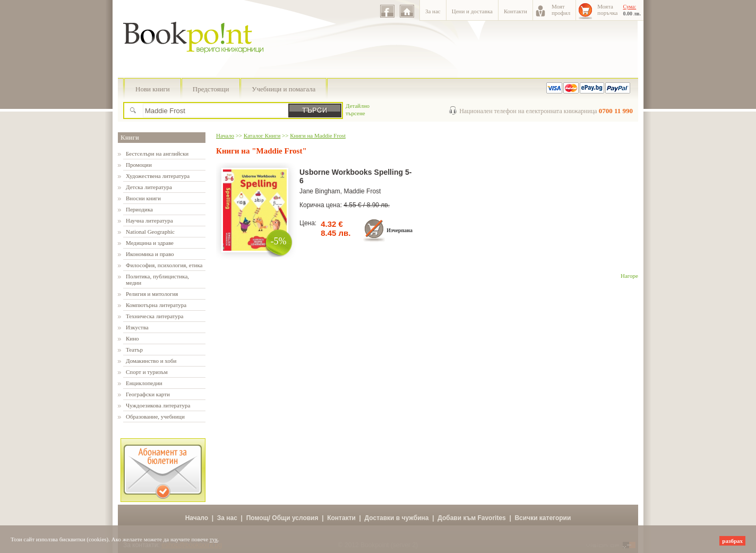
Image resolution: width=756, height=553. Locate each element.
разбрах (732, 541)
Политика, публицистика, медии (157, 279)
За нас (433, 11)
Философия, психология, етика (164, 265)
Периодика (139, 209)
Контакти (516, 11)
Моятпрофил (561, 10)
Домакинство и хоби (151, 361)
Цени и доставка (472, 11)
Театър (134, 350)
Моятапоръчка (607, 10)
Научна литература (149, 220)
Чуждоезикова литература (158, 405)
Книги (130, 138)
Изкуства (137, 327)
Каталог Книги (262, 135)
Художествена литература (158, 176)
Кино (132, 338)
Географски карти (148, 394)
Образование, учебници (155, 416)
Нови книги (153, 89)
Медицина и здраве (150, 243)
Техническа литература (154, 316)
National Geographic (150, 232)
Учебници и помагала (283, 89)
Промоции (139, 165)
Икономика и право (150, 254)
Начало (225, 135)
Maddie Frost (362, 191)
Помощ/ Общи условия (282, 518)
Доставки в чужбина (397, 518)
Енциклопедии (144, 383)
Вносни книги (143, 198)
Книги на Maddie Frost (318, 135)
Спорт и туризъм (147, 372)
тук (214, 539)
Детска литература (149, 187)
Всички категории (543, 518)
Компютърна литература (156, 305)
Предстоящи (211, 89)
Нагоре (629, 276)
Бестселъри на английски (157, 154)
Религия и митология (152, 294)
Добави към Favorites (472, 518)
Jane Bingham (320, 191)
